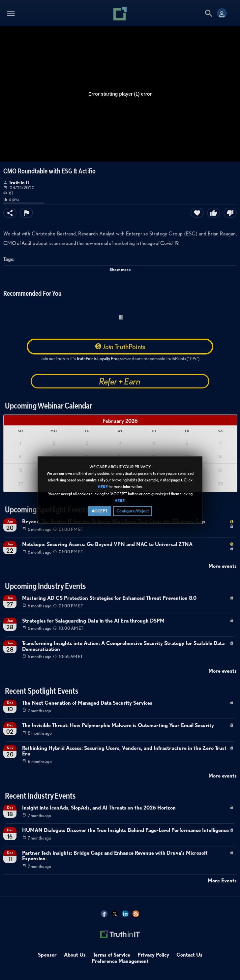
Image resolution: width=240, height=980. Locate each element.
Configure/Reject (133, 511)
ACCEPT (100, 511)
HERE (103, 488)
